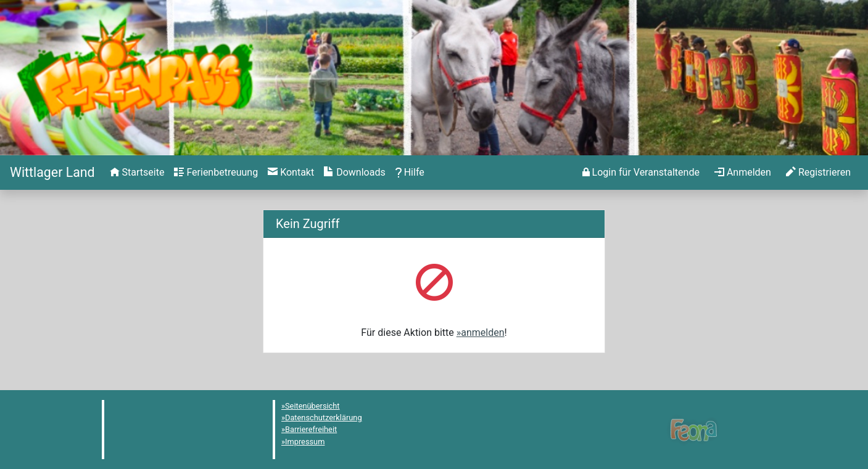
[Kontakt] (291, 173)
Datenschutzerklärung (324, 418)
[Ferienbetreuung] (216, 173)
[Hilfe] (410, 173)
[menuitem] (137, 173)
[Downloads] (354, 173)
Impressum (305, 442)
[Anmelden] (641, 173)
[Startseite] (52, 172)
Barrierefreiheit (311, 429)
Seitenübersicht (312, 406)
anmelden (482, 332)
